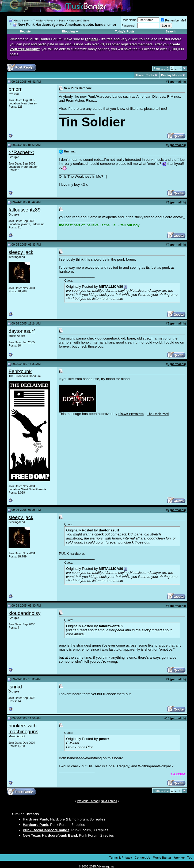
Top (190, 858)
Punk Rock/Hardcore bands (46, 830)
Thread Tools (145, 75)
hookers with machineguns (23, 729)
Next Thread (109, 801)
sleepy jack (21, 252)
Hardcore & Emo (79, 20)
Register (26, 31)
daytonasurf (22, 331)
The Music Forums (44, 20)
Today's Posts (125, 31)
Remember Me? (174, 20)
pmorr (15, 89)
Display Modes (171, 75)
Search (171, 31)
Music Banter (22, 20)
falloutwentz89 (24, 210)
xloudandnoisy (24, 613)
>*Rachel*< (21, 152)
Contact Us (142, 858)
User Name (129, 20)
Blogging (69, 31)
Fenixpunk (20, 371)
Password (128, 25)
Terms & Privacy (121, 858)
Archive (179, 858)
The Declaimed (158, 414)
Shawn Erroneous (131, 414)
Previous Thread (88, 801)
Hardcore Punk (35, 819)
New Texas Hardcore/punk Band (50, 835)
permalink (178, 82)
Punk (62, 20)
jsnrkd (15, 687)
